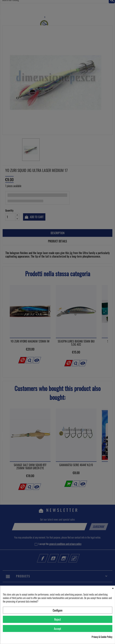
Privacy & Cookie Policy (102, 637)
